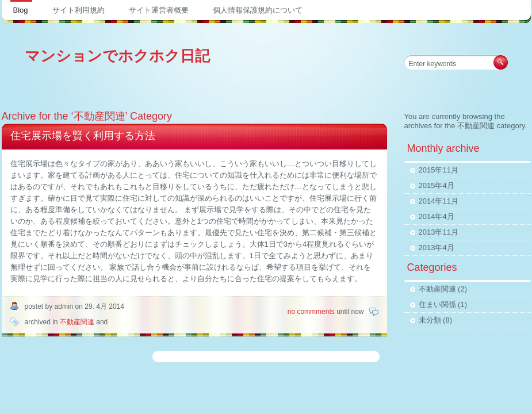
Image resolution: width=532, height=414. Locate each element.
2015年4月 (437, 185)
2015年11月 (439, 170)
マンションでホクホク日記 (117, 56)
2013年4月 (437, 248)
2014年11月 (439, 201)
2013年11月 (439, 232)
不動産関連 (77, 322)
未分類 (430, 320)
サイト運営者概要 (159, 10)
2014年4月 (437, 216)
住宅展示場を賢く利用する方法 (83, 136)
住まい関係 (437, 304)
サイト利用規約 (79, 10)
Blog (21, 10)
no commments (312, 312)
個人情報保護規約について (258, 10)
